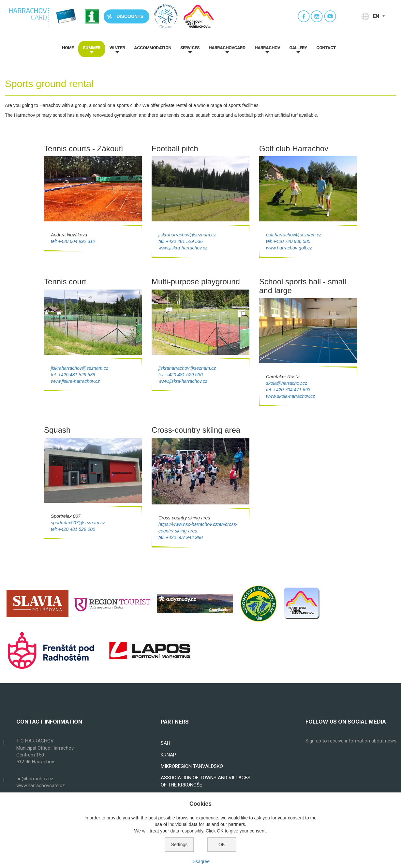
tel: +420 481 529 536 (181, 241)
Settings (179, 845)
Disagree (200, 861)
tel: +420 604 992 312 (73, 241)
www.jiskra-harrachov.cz (183, 248)
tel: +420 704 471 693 (288, 390)
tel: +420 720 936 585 (288, 241)
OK (222, 845)
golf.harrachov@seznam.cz (294, 235)
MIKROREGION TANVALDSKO (192, 766)
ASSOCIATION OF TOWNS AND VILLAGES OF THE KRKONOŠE (206, 781)
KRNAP (168, 755)
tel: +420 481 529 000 (73, 529)
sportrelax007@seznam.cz (78, 523)
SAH (165, 743)
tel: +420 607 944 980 (181, 537)
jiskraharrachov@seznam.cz (187, 235)
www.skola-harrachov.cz (290, 396)
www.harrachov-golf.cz (289, 248)
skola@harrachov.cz (287, 383)
